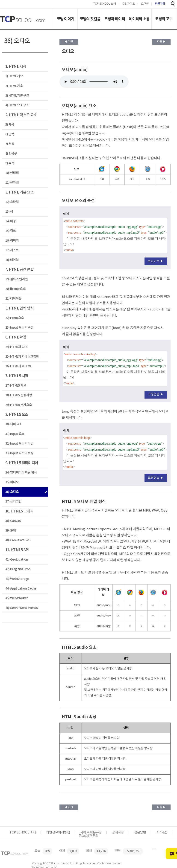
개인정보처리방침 (58, 833)
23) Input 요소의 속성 (19, 328)
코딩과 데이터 (115, 19)
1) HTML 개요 (14, 76)
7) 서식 (10, 144)
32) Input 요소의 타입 (19, 444)
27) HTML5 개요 (16, 386)
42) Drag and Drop (18, 569)
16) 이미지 (12, 241)
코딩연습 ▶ (156, 261)
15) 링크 (11, 231)
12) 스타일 (12, 202)
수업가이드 (128, 4)
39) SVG (11, 531)
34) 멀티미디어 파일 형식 (21, 473)
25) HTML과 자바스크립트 (22, 357)
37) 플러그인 (13, 502)
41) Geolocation (17, 560)
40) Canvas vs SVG (18, 540)
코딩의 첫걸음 (90, 19)
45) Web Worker (17, 598)
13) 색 (9, 212)
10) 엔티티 (12, 173)
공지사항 (118, 833)
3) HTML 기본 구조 (17, 96)
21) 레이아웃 (13, 299)
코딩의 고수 (164, 19)
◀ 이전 (69, 42)
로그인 (145, 4)
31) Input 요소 (15, 434)
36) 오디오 (12, 492)
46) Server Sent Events (21, 608)
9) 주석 (10, 163)
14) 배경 (11, 221)
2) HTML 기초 (14, 86)
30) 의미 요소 (14, 424)
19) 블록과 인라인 (17, 279)
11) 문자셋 (12, 183)
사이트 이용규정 (91, 833)
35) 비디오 (12, 482)
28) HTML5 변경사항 (19, 395)
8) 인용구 (11, 154)
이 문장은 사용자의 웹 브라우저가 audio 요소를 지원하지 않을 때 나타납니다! (94, 82)
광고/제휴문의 (89, 836)
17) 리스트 (12, 250)
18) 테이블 (12, 260)
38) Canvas (13, 521)
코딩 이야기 (65, 19)
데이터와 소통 (139, 19)
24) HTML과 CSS (16, 347)
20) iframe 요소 (15, 289)
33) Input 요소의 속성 (19, 453)
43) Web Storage (17, 579)
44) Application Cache (21, 589)
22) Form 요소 (15, 318)
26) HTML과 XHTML (18, 366)
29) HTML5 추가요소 (19, 405)
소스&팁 (162, 833)
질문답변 (140, 833)
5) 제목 (10, 125)
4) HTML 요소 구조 (17, 105)
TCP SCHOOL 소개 (105, 4)
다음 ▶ (161, 42)
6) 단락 (10, 134)
